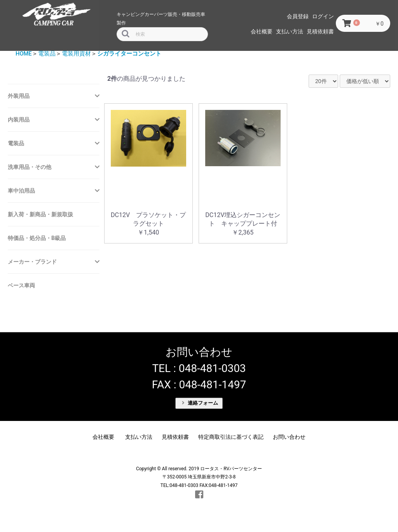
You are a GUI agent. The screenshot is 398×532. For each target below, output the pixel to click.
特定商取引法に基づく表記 (231, 437)
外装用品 (19, 96)
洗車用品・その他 (30, 167)
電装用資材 (76, 54)
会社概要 (262, 31)
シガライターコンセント (129, 54)
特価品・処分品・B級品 (37, 238)
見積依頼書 (320, 31)
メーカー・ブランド (32, 262)
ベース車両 (21, 285)
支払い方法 (290, 31)
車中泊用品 (21, 191)
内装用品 (19, 120)
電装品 (47, 54)
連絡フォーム (200, 403)
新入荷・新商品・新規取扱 (40, 214)
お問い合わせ (289, 437)
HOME (24, 54)
